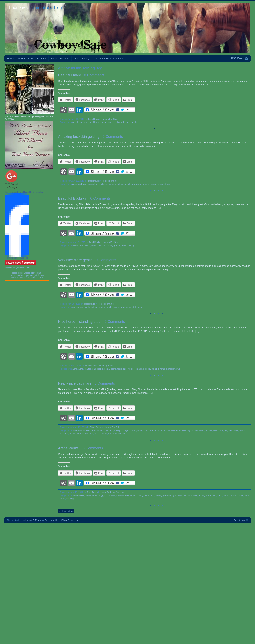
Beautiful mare (70, 75)
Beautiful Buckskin (73, 198)
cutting (110, 245)
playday (228, 430)
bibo (94, 245)
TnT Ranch (12, 184)
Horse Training (108, 492)
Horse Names (37, 273)
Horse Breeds (24, 273)
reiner (128, 122)
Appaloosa (77, 122)
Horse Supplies (17, 275)
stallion (172, 369)
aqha (81, 369)
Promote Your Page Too (17, 258)
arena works (91, 495)
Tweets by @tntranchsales (18, 267)
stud (178, 369)
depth (147, 495)
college (125, 430)
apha (75, 369)
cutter (133, 495)
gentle (128, 184)
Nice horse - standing (133, 369)
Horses (14, 273)
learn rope (218, 430)
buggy (102, 495)
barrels (86, 430)
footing (159, 495)
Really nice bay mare (75, 383)
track (114, 434)
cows (146, 430)
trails (139, 307)
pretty (124, 245)
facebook (162, 430)
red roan (64, 434)
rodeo (85, 434)
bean (93, 430)
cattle (87, 307)
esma (107, 369)
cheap (117, 430)
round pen (211, 495)
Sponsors (121, 492)
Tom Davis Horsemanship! (108, 58)
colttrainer (110, 495)
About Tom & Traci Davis (32, 58)
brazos (88, 369)
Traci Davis (18, 7)
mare (110, 122)
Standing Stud (106, 366)
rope (123, 307)
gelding (120, 184)
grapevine (137, 184)
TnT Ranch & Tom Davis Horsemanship (24, 192)
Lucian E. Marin (33, 520)
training (70, 499)
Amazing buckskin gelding (79, 137)
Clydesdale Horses (34, 277)
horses (209, 430)
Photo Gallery (81, 58)
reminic (163, 369)
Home (10, 58)
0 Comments (94, 75)
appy (86, 122)
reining (135, 122)
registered (119, 122)
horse (104, 122)
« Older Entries (66, 511)
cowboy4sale (136, 430)
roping (129, 307)
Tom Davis (238, 495)
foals (120, 369)
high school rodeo (196, 430)
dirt (153, 495)
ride (79, 434)
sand (220, 495)
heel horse (95, 122)
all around (77, 430)
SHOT (97, 434)
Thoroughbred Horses (34, 275)
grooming (177, 495)
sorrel (104, 434)
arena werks (78, 495)
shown (161, 184)
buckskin (103, 184)
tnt (135, 307)
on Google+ (12, 187)
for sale (112, 184)
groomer (167, 495)
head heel (181, 430)
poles (236, 430)
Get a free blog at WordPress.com (61, 520)
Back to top (239, 520)
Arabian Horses (18, 277)
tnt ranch (228, 495)
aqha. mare (78, 307)
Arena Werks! (69, 448)
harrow (186, 495)
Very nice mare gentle (75, 260)
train (167, 184)
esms (113, 369)
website (122, 434)
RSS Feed (237, 58)
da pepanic (98, 369)
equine (153, 430)
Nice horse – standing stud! (80, 322)
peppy (148, 369)
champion (108, 430)
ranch (109, 307)
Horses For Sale (60, 58)
